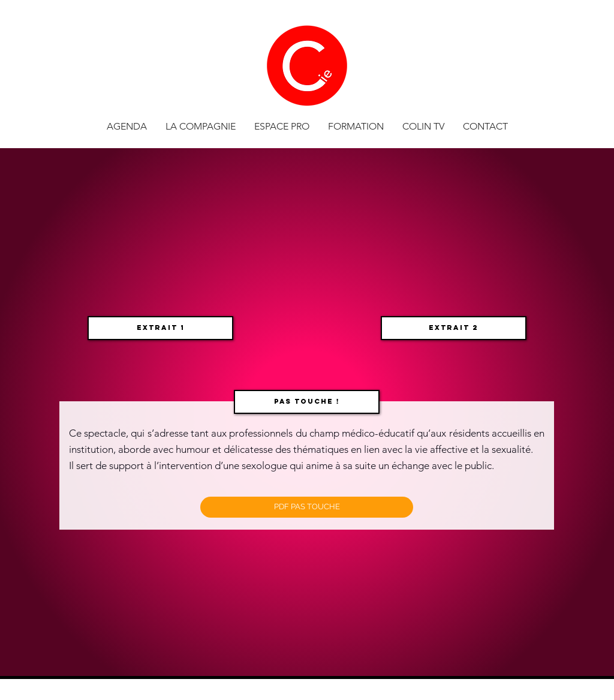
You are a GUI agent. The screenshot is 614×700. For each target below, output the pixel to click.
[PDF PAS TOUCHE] (307, 507)
